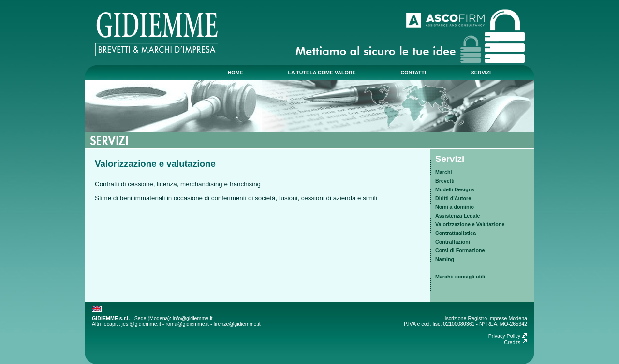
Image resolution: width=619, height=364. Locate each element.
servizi (481, 73)
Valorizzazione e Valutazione (470, 224)
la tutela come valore (322, 73)
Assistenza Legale (457, 216)
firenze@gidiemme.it (237, 324)
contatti (413, 73)
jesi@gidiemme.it (141, 324)
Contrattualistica (456, 233)
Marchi (443, 172)
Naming (445, 259)
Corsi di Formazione (460, 250)
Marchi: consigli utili (460, 277)
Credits (516, 342)
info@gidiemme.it (192, 318)
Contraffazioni (453, 242)
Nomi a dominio (455, 207)
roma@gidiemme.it (187, 324)
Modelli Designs (455, 189)
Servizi (450, 159)
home (236, 73)
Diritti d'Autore (453, 198)
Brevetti (445, 181)
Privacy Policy (508, 336)
